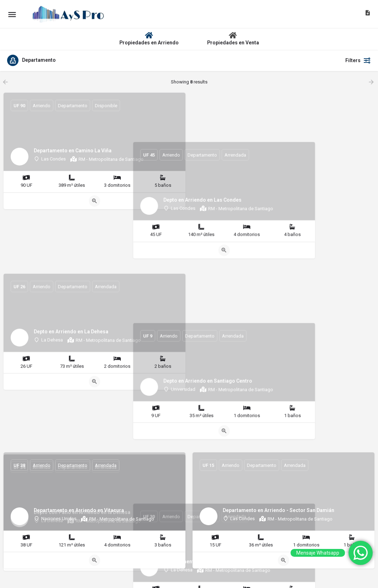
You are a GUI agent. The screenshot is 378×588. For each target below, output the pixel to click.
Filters (358, 60)
